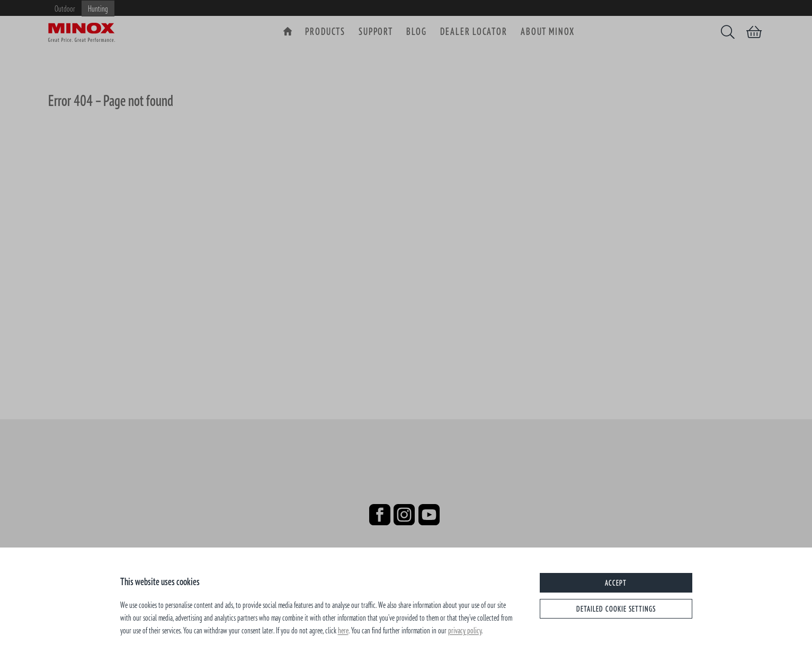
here (343, 630)
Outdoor (65, 8)
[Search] (728, 32)
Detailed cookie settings (616, 609)
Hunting (98, 8)
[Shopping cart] (754, 32)
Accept (616, 583)
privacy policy (465, 630)
